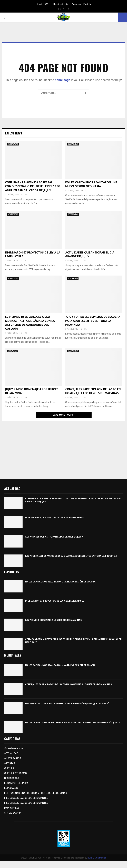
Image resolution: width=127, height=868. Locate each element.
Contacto (76, 4)
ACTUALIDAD (73, 279)
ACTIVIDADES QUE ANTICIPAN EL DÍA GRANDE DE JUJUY (90, 255)
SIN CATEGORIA (13, 813)
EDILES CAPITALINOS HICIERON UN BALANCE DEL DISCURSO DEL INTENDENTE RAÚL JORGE (72, 723)
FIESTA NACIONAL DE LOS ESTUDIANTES (26, 798)
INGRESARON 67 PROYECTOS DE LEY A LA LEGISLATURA (33, 255)
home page (63, 80)
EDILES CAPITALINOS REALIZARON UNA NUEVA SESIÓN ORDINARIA (91, 184)
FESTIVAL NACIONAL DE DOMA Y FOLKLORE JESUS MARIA (36, 793)
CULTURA (9, 768)
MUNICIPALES (12, 808)
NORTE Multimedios (97, 858)
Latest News (13, 133)
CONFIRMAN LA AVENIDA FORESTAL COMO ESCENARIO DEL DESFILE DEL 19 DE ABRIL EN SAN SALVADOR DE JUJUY (33, 186)
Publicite (87, 4)
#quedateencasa (14, 748)
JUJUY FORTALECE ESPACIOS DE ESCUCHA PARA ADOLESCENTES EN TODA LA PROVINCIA (93, 321)
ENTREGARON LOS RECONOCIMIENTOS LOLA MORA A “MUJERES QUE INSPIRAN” (67, 703)
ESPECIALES (11, 788)
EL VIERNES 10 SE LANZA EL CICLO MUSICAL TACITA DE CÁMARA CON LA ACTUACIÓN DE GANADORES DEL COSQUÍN (30, 323)
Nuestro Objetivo (61, 4)
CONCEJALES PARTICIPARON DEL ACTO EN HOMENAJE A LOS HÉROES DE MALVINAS (93, 391)
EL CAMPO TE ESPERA (16, 783)
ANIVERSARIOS (13, 758)
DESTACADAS (13, 144)
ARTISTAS (10, 763)
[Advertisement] (63, 448)
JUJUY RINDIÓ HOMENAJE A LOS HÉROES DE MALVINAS (32, 391)
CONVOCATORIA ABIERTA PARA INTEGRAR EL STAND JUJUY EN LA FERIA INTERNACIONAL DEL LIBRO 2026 (74, 641)
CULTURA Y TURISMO (16, 773)
